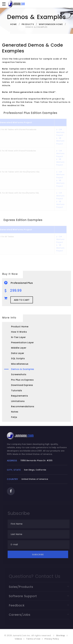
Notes (15, 412)
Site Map (61, 638)
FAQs (14, 417)
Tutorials (17, 391)
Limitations (18, 401)
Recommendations (23, 406)
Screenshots (19, 374)
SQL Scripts (18, 358)
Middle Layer (19, 348)
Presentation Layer (22, 343)
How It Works (19, 332)
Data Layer (18, 353)
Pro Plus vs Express (22, 380)
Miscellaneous (20, 364)
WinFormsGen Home (51, 24)
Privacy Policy (52, 641)
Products (28, 24)
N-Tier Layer (18, 337)
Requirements (19, 396)
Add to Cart (22, 300)
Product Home (20, 327)
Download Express (22, 385)
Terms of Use (33, 641)
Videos (18, 641)
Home (14, 24)
